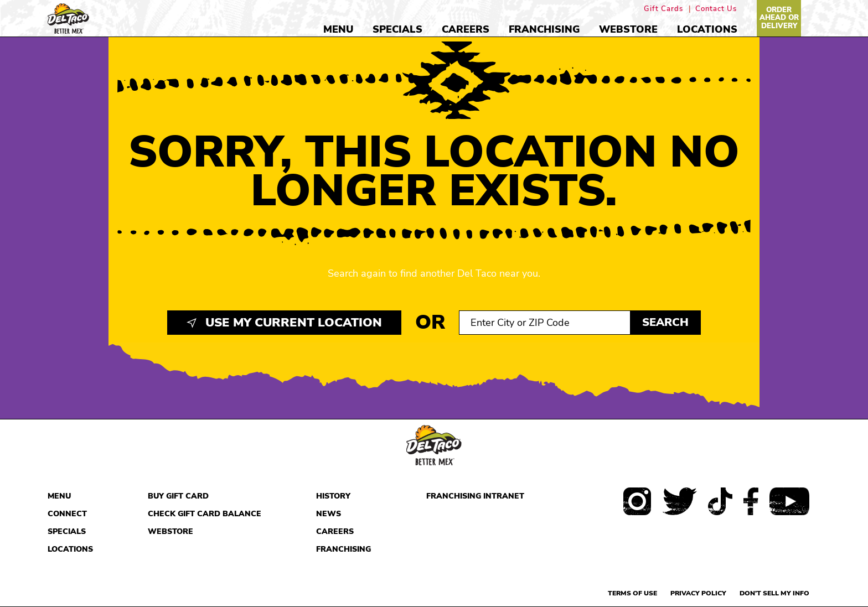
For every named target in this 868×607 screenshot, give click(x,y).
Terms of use (632, 593)
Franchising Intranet (475, 496)
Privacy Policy (698, 593)
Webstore (628, 29)
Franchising (544, 29)
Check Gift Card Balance (205, 514)
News (329, 514)
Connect (67, 514)
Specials (397, 29)
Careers (466, 29)
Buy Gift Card (178, 496)
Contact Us (716, 9)
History (333, 496)
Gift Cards (663, 9)
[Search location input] (545, 323)
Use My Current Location (284, 323)
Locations (707, 29)
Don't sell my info (774, 593)
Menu (338, 29)
